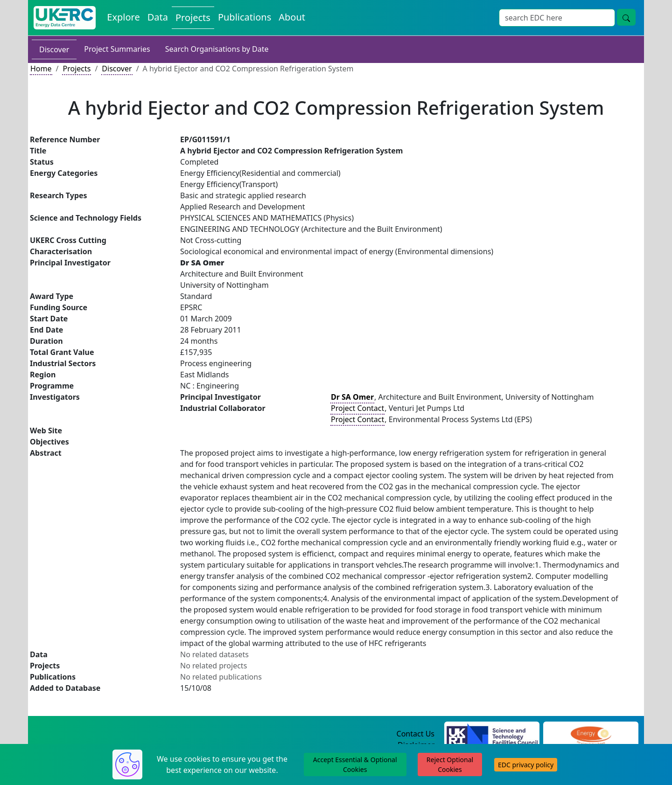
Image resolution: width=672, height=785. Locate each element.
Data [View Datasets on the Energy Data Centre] (158, 17)
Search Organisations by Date (217, 49)
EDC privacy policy (526, 765)
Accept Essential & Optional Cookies (355, 764)
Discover (54, 49)
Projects (77, 69)
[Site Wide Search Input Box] (557, 18)
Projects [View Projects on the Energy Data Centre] (193, 17)
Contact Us (416, 734)
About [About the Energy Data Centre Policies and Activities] (292, 17)
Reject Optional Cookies (450, 764)
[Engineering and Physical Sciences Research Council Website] (591, 734)
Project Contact (357, 408)
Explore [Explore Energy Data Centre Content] (123, 17)
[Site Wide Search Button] (626, 17)
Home (41, 69)
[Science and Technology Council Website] (492, 734)
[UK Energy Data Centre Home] (65, 18)
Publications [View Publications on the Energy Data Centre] (245, 17)
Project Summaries (117, 49)
